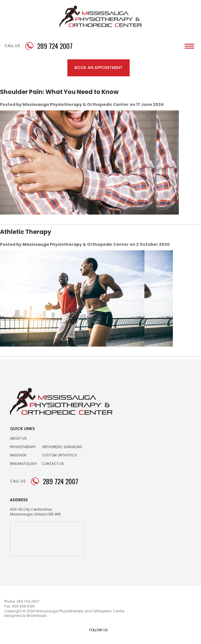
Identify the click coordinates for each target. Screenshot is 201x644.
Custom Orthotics (59, 455)
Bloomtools (37, 616)
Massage (18, 455)
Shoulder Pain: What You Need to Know (59, 92)
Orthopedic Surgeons (62, 447)
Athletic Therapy (26, 232)
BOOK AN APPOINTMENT (99, 68)
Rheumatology (23, 464)
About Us (18, 438)
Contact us (53, 464)
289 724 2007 (55, 46)
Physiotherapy (23, 447)
